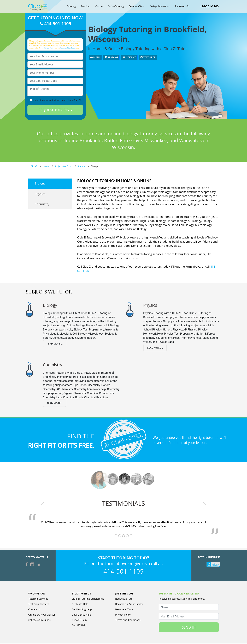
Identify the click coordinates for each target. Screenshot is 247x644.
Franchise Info (182, 7)
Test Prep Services (39, 605)
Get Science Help (81, 615)
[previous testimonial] (43, 506)
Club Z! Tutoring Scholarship (88, 599)
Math (95, 58)
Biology (40, 184)
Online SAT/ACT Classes (42, 615)
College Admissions (160, 7)
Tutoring (71, 7)
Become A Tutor (124, 610)
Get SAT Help (79, 626)
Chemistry (42, 205)
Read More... (55, 344)
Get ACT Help (79, 620)
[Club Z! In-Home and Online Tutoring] (38, 7)
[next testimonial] (205, 506)
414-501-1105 (209, 7)
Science (129, 58)
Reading (111, 58)
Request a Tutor (124, 599)
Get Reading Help (82, 610)
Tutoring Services (38, 599)
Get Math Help (80, 605)
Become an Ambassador (129, 605)
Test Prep (86, 7)
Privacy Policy (49, 48)
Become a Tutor (137, 7)
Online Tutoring (116, 7)
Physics (40, 194)
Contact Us (34, 610)
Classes (99, 7)
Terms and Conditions (68, 48)
